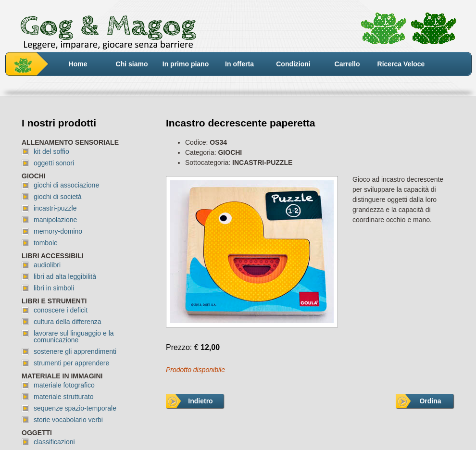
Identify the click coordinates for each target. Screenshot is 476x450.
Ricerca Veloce (401, 64)
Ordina (430, 401)
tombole (46, 243)
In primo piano (186, 64)
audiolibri (47, 265)
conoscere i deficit (61, 310)
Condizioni (293, 64)
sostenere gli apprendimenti (75, 351)
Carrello (347, 64)
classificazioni (54, 442)
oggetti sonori (54, 163)
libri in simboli (54, 288)
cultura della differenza (68, 322)
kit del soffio (51, 151)
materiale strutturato (64, 397)
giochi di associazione (66, 185)
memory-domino (58, 231)
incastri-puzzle (55, 208)
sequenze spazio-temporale (75, 408)
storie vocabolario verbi (68, 420)
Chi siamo (132, 64)
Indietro (200, 401)
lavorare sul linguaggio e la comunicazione (74, 337)
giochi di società (58, 197)
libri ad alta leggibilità (65, 276)
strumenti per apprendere (71, 363)
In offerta (239, 64)
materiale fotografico (64, 385)
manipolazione (55, 220)
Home (78, 64)
